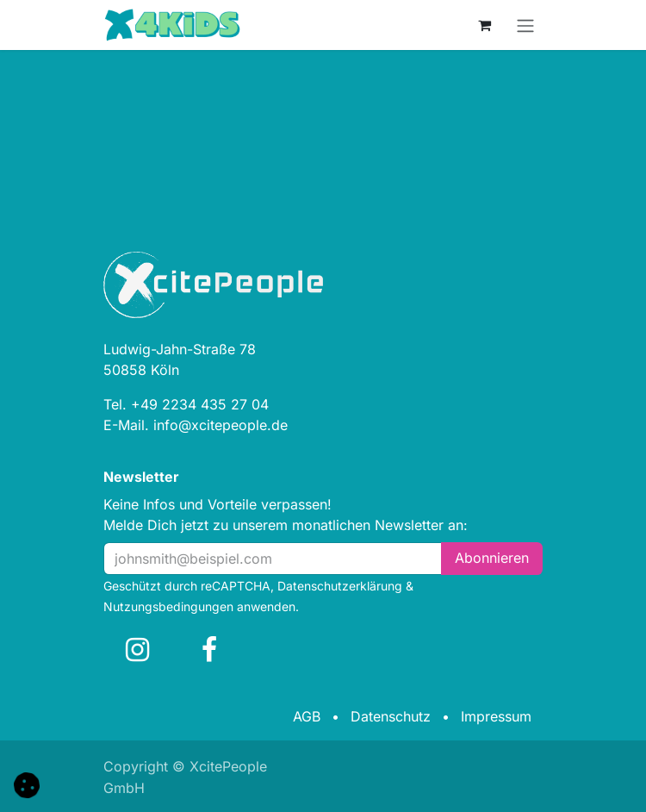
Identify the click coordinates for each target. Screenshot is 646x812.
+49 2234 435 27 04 (200, 404)
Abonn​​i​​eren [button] (492, 558)
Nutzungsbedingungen (168, 606)
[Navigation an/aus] (525, 25)
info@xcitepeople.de (221, 425)
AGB (307, 716)
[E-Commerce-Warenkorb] (484, 25)
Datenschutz (391, 716)
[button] (27, 784)
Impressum (496, 716)
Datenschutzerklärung (340, 586)
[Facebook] (209, 650)
